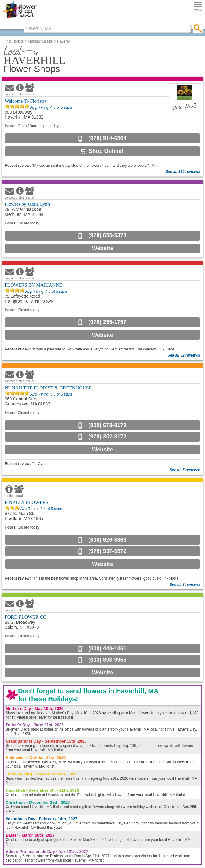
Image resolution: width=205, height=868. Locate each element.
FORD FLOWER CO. (26, 617)
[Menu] (198, 7)
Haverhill (64, 41)
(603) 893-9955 (107, 660)
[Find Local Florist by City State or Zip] (107, 28)
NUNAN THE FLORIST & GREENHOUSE (48, 388)
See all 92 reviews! (184, 355)
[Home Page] (19, 19)
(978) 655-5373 (107, 235)
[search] (198, 28)
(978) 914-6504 (107, 138)
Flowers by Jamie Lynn (27, 204)
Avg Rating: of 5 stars (51, 107)
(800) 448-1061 (107, 648)
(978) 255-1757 (107, 322)
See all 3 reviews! (185, 585)
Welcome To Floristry (26, 101)
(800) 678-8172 (107, 425)
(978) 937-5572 (107, 551)
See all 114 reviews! (183, 172)
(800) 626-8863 (107, 540)
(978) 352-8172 (107, 437)
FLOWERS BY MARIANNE (33, 285)
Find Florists (13, 41)
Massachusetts (40, 41)
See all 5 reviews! (185, 470)
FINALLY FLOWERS (26, 502)
